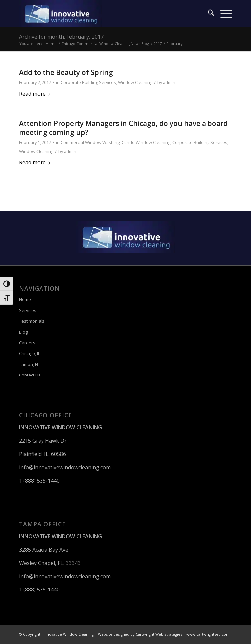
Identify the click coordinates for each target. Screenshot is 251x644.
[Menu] (223, 14)
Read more (35, 94)
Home (25, 299)
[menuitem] (208, 14)
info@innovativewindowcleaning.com (65, 467)
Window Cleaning (135, 82)
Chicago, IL (29, 353)
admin (169, 82)
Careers (27, 343)
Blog (23, 332)
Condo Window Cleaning (146, 142)
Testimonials (32, 321)
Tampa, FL (29, 364)
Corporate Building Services (88, 82)
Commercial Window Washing (90, 142)
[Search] (208, 14)
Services (28, 310)
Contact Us (30, 375)
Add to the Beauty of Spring (66, 72)
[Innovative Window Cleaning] (104, 14)
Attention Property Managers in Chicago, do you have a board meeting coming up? (123, 128)
